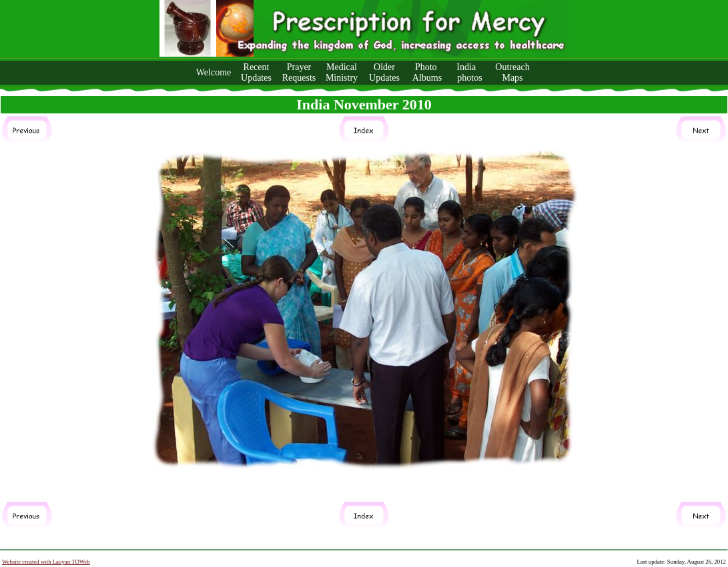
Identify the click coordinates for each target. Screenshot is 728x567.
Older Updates (384, 72)
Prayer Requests (299, 72)
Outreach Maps (512, 72)
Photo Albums (427, 72)
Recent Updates (256, 72)
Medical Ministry (342, 72)
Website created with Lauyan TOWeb (46, 562)
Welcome (214, 72)
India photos (469, 72)
